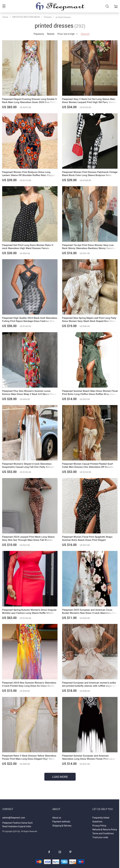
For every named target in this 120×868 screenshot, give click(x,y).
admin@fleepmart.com (14, 814)
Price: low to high (68, 34)
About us (57, 814)
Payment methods (61, 817)
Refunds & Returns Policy (105, 825)
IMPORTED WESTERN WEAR (26, 17)
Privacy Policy (99, 821)
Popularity (39, 34)
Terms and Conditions (103, 829)
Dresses (48, 17)
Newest (51, 34)
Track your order (100, 833)
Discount (85, 34)
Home (5, 17)
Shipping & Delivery (62, 821)
